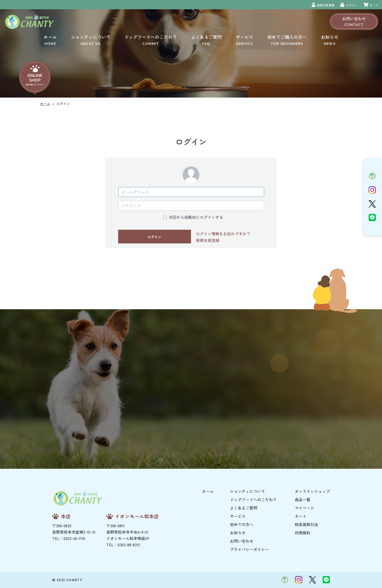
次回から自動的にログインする (196, 217)
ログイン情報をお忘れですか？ (223, 234)
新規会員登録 (208, 240)
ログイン (154, 237)
